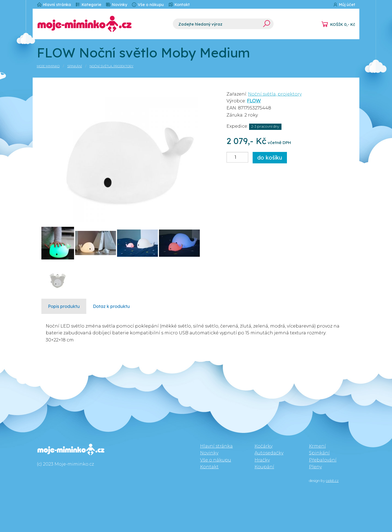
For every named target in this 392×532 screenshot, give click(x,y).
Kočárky (264, 446)
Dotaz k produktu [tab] (111, 306)
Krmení (317, 446)
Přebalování (323, 460)
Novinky (116, 4)
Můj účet (344, 4)
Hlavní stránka (54, 4)
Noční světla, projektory (111, 66)
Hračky (262, 460)
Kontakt (179, 4)
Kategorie (88, 4)
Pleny (315, 467)
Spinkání (75, 66)
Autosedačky (269, 453)
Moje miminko (48, 66)
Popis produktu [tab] (64, 306)
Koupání (264, 467)
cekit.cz (332, 481)
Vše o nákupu (148, 4)
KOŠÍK (343, 25)
